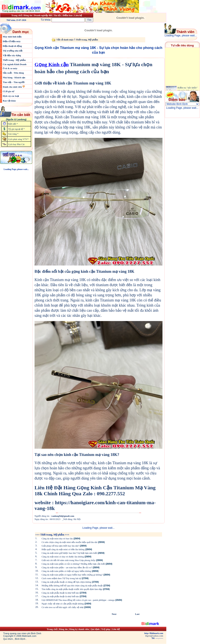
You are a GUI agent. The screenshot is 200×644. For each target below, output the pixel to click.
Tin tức (58, 15)
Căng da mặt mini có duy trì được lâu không (63, 557)
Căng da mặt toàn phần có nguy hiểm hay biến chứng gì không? (72, 575)
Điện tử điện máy (12, 41)
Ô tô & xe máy (10, 68)
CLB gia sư (8, 91)
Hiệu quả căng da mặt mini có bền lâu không (63, 549)
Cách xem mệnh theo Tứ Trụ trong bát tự (61, 578)
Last (137, 614)
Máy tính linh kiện (12, 37)
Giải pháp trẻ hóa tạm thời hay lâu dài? (60, 546)
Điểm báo (68, 15)
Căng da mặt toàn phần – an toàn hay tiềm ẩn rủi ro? (67, 567)
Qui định (95, 629)
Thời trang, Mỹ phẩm (87, 40)
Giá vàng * (13, 134)
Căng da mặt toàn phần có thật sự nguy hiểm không (66, 571)
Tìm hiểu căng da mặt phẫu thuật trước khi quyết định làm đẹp (72, 589)
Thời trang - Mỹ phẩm (14, 60)
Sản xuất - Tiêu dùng (13, 73)
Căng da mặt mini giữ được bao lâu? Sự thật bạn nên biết (69, 553)
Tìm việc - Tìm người (14, 82)
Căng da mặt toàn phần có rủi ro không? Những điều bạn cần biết (73, 564)
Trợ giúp (106, 629)
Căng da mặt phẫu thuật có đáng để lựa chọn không (66, 582)
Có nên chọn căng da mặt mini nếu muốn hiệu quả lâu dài (69, 542)
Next (114, 614)
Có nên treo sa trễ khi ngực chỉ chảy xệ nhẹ (62, 607)
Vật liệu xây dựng (12, 55)
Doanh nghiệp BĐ (43, 15)
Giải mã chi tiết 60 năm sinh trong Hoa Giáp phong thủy (68, 560)
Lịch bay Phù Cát (16, 144)
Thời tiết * (13, 124)
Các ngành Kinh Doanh (15, 64)
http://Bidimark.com (154, 633)
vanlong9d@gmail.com (63, 516)
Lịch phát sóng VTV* (18, 139)
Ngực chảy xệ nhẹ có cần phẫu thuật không (63, 604)
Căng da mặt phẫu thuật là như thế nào (60, 593)
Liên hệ (78, 15)
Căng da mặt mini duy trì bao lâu (57, 538)
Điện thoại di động (12, 46)
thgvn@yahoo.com (154, 636)
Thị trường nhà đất (13, 51)
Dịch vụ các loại (11, 96)
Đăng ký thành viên (79, 629)
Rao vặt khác (9, 101)
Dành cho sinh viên (13, 87)
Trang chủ (17, 15)
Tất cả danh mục (65, 40)
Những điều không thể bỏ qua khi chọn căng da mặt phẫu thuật (72, 585)
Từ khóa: (63, 20)
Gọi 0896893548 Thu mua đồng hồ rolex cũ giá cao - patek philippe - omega (78, 600)
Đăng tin (28, 15)
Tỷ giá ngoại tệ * (16, 129)
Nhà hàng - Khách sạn (14, 77)
